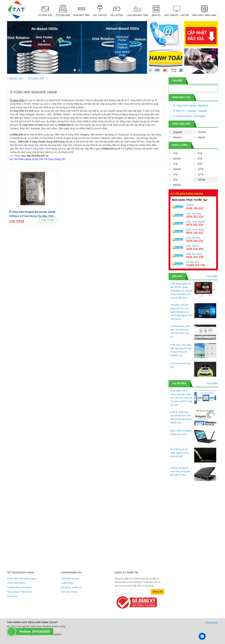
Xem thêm (212, 276)
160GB (201, 180)
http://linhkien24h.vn (38, 156)
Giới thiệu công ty (70, 579)
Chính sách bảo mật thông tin (22, 579)
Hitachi (201, 137)
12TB (200, 174)
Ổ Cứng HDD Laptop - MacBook (191, 106)
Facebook (212, 623)
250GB (177, 159)
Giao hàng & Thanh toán (19, 592)
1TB (175, 153)
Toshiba (202, 132)
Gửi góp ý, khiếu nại (71, 587)
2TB (175, 164)
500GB (177, 185)
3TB (175, 174)
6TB (200, 159)
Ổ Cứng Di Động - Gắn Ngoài (189, 116)
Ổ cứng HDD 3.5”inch (22, 111)
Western (178, 137)
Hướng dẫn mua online (19, 587)
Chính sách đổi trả (16, 583)
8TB (200, 164)
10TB (200, 169)
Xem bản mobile (69, 592)
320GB (177, 169)
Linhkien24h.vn (18, 135)
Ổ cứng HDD (17, 100)
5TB (200, 153)
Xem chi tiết (48, 220)
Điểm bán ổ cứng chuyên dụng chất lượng (41, 142)
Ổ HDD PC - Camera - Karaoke (190, 111)
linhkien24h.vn (66, 125)
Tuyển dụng (67, 583)
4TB (175, 180)
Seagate (178, 132)
